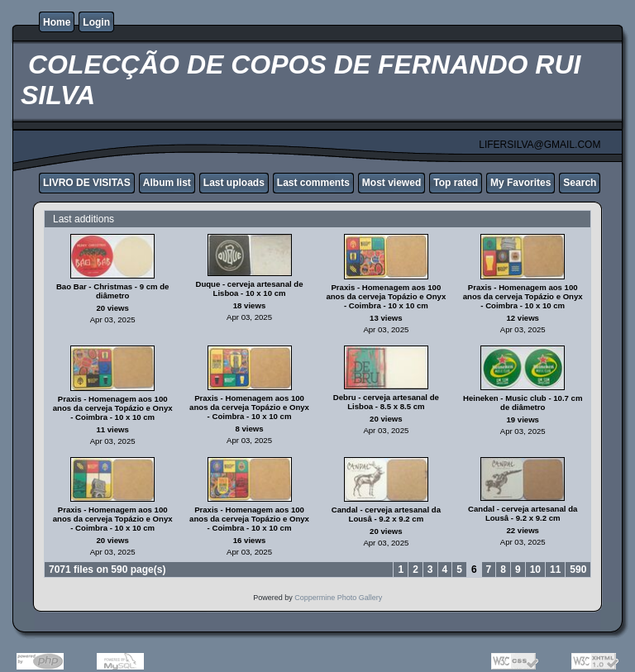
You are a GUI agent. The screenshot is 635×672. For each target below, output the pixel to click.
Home (57, 22)
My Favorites (520, 183)
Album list (167, 183)
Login (96, 22)
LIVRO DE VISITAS (87, 183)
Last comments (313, 183)
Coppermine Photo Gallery (338, 598)
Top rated (456, 183)
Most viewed (392, 183)
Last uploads (234, 183)
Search (580, 183)
